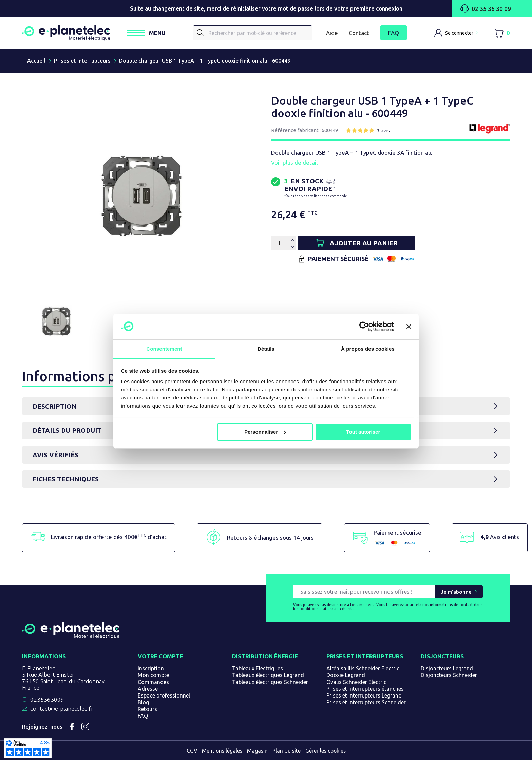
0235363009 (47, 702)
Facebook (72, 729)
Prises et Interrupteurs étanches (365, 691)
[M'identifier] (456, 34)
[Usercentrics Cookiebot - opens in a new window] (364, 326)
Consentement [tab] (164, 349)
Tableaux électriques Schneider (270, 684)
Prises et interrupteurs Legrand (364, 698)
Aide (332, 33)
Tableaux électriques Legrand (268, 677)
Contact (359, 33)
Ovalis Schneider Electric (356, 684)
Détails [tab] (266, 349)
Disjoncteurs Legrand (447, 671)
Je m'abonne (456, 594)
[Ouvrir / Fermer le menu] (155, 34)
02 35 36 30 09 (485, 8)
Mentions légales (221, 753)
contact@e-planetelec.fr (62, 711)
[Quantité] (279, 245)
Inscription (151, 671)
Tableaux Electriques (258, 671)
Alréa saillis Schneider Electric (363, 671)
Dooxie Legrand (346, 677)
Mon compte (153, 677)
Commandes (153, 684)
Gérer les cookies (327, 753)
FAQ (394, 34)
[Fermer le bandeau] (409, 326)
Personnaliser (265, 432)
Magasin (257, 753)
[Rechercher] (257, 34)
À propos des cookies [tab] (368, 349)
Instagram (85, 729)
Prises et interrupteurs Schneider (366, 705)
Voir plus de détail (294, 164)
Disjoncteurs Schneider (449, 677)
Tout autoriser (363, 432)
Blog (143, 705)
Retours (147, 711)
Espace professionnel (164, 698)
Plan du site (287, 753)
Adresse (148, 691)
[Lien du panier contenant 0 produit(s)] (502, 34)
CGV (190, 753)
